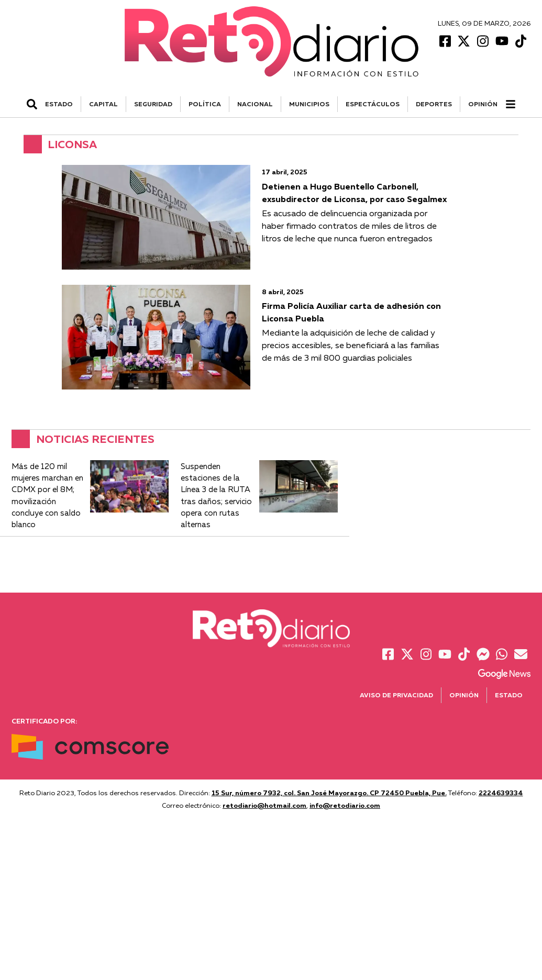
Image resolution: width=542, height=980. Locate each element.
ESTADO (59, 104)
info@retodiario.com (345, 805)
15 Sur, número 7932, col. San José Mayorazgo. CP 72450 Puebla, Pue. (329, 793)
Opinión (483, 104)
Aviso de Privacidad (396, 695)
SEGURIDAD (153, 104)
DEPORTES (434, 104)
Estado (509, 695)
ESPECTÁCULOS (373, 104)
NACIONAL (255, 104)
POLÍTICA (205, 104)
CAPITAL (103, 104)
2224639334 (501, 793)
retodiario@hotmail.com (264, 805)
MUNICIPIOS (309, 104)
